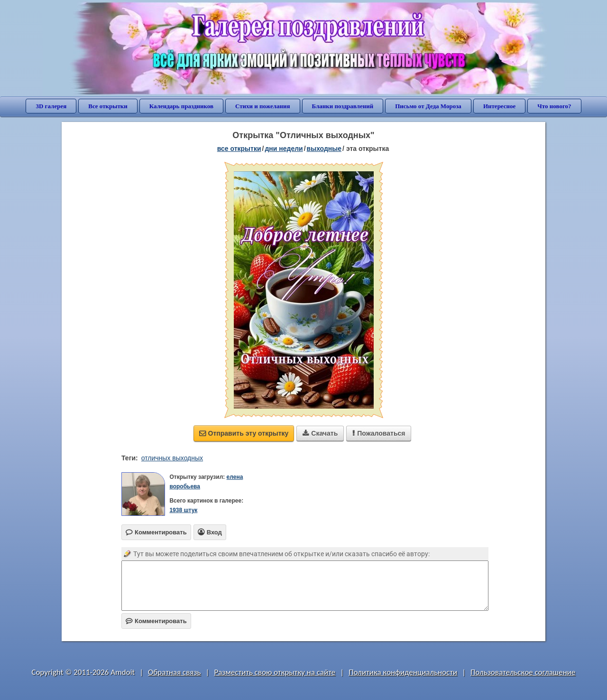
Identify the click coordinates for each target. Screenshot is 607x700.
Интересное (499, 106)
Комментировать (156, 621)
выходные (324, 149)
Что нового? (554, 106)
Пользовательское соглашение (523, 672)
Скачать (320, 433)
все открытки (239, 149)
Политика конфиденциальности (403, 672)
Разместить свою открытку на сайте (275, 672)
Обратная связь (175, 672)
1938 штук (183, 510)
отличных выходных (172, 458)
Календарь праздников (181, 106)
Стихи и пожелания (263, 106)
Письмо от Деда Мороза (428, 106)
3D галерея (51, 106)
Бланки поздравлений (343, 106)
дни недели (284, 149)
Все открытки (108, 106)
